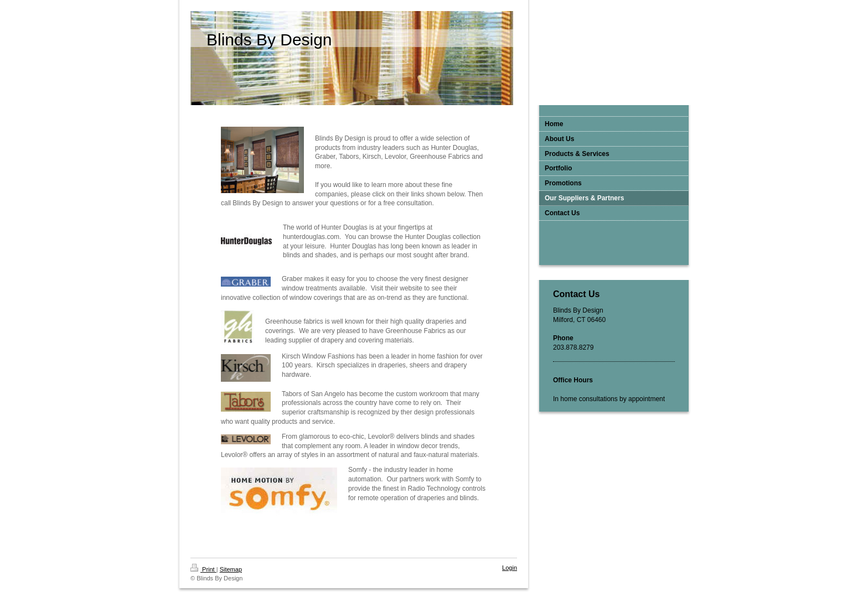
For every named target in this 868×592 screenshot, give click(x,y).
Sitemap (231, 569)
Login (510, 568)
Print (203, 569)
